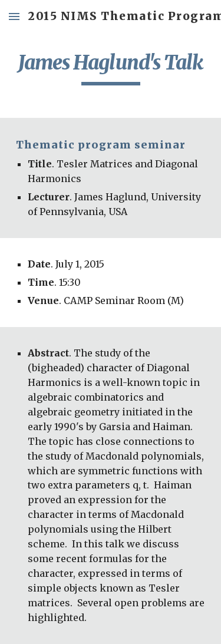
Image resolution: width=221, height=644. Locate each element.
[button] (14, 16)
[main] (111, 68)
